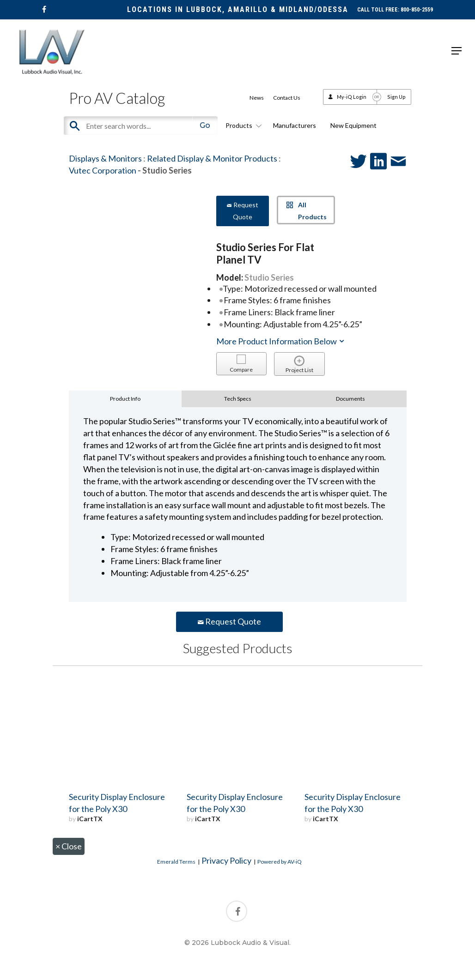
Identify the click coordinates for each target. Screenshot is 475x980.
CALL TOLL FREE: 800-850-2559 (395, 10)
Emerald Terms (176, 862)
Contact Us (287, 98)
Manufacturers (295, 125)
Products (242, 125)
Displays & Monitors (105, 158)
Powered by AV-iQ (280, 862)
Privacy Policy (226, 860)
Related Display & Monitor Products (212, 158)
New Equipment (353, 125)
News (257, 98)
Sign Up (396, 97)
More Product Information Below (281, 341)
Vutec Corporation (103, 170)
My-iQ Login (352, 97)
